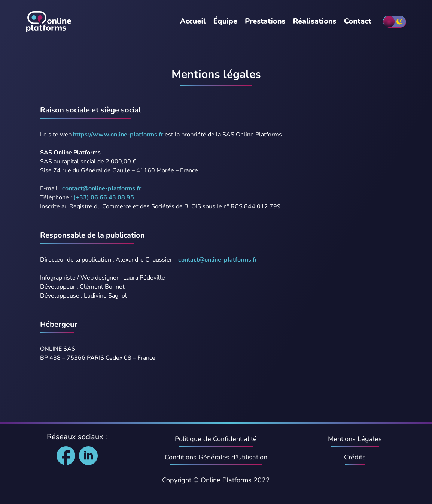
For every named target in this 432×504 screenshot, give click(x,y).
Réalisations (314, 21)
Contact (358, 21)
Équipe (225, 21)
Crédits (355, 457)
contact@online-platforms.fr (102, 188)
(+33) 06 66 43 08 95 (104, 197)
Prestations (265, 21)
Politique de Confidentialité (216, 439)
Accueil (193, 21)
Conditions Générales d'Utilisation (216, 457)
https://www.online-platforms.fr (118, 135)
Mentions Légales (355, 439)
